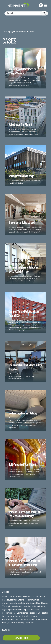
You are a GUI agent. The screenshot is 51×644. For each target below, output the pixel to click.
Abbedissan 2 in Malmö (20, 125)
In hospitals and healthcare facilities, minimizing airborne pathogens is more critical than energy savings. (25, 572)
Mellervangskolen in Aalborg (23, 413)
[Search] (25, 13)
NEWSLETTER (21, 638)
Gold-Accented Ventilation (22, 465)
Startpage (9, 32)
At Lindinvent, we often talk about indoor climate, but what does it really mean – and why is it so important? (23, 376)
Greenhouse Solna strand (22, 222)
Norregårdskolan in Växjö (21, 176)
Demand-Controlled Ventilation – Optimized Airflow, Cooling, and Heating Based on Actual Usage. (24, 523)
